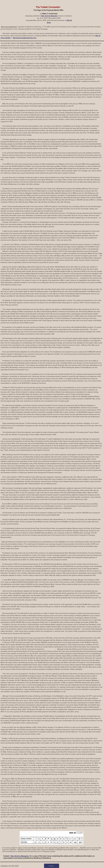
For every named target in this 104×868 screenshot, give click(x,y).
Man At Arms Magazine (49, 16)
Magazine (13, 27)
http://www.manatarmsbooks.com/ (25, 38)
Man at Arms (5, 27)
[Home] (52, 866)
